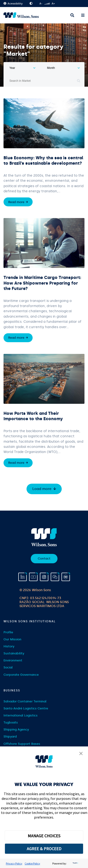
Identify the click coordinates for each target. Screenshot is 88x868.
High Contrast (31, 4)
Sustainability (14, 653)
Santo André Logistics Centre (26, 708)
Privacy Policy (14, 863)
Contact (44, 558)
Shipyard (10, 736)
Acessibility (13, 4)
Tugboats (11, 722)
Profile (8, 632)
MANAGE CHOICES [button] (44, 836)
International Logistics (21, 715)
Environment (13, 660)
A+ (53, 4)
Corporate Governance (21, 675)
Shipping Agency (16, 729)
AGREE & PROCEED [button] (44, 849)
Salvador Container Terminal (25, 701)
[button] (81, 754)
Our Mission (12, 639)
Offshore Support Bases (22, 744)
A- (41, 4)
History (9, 646)
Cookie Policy (32, 863)
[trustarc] (75, 863)
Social (8, 667)
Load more (42, 489)
